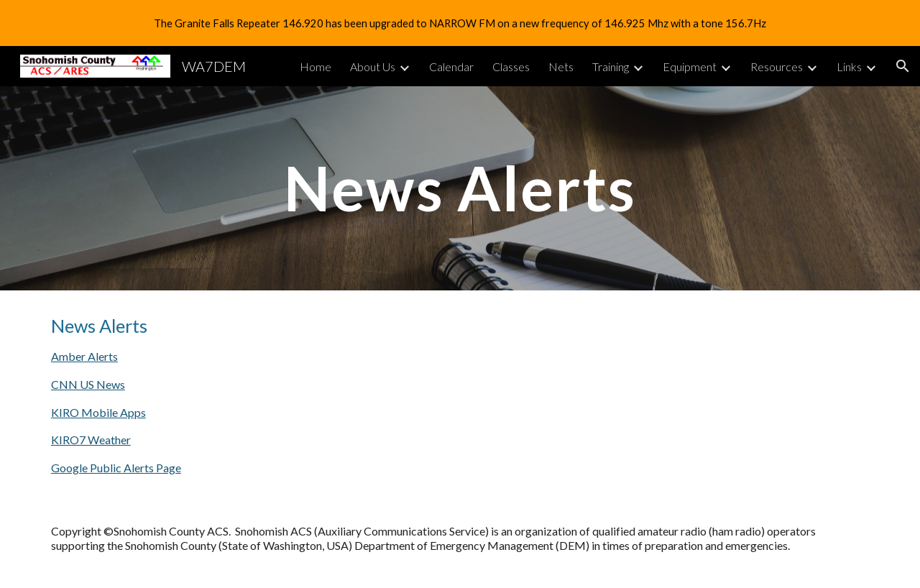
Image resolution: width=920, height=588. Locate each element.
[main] (460, 188)
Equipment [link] (690, 66)
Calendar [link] (451, 66)
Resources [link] (777, 66)
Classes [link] (511, 66)
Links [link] (849, 66)
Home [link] (316, 66)
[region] (460, 23)
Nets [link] (561, 66)
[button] (903, 66)
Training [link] (611, 66)
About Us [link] (373, 66)
